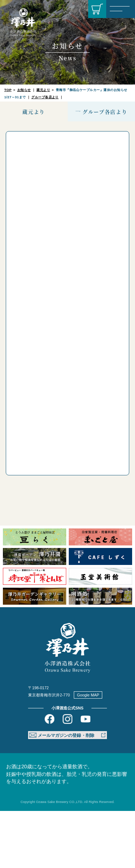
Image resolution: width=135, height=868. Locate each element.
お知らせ (24, 90)
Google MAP (88, 752)
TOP (8, 90)
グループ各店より (45, 97)
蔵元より (43, 90)
